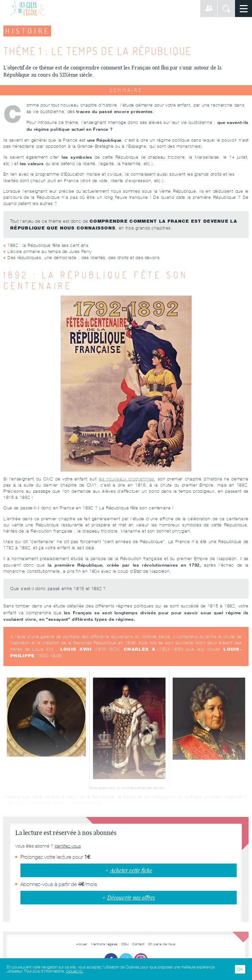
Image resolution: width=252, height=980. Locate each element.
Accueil (82, 944)
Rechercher (226, 9)
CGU (125, 944)
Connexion (209, 9)
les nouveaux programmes (127, 479)
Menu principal (243, 9)
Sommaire (126, 90)
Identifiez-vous (68, 846)
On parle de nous (162, 944)
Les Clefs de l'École (28, 9)
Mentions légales (105, 944)
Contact (138, 944)
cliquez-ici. (75, 971)
